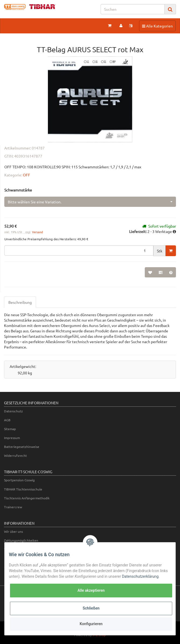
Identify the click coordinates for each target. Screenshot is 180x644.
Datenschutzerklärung (140, 576)
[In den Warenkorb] (171, 251)
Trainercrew (13, 507)
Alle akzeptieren (91, 590)
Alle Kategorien (157, 26)
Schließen (91, 608)
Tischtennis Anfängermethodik (27, 498)
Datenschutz (13, 411)
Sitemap (10, 429)
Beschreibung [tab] (20, 302)
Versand (37, 232)
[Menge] (79, 250)
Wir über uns (13, 531)
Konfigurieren (91, 624)
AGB (7, 420)
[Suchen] (133, 9)
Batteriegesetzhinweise (22, 447)
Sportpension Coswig (19, 480)
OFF (27, 175)
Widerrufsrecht (15, 455)
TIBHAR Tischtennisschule (23, 489)
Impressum (12, 438)
